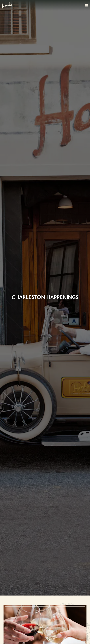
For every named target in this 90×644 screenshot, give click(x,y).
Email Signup (45, 641)
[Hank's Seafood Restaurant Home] (7, 5)
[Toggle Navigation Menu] (87, 5)
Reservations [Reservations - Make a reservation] (45, 635)
